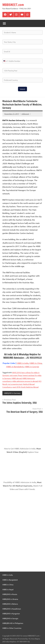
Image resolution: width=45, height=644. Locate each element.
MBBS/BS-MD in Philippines (13, 623)
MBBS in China (36, 363)
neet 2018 (16, 387)
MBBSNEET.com (13, 5)
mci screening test (15, 384)
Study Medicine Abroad (30, 387)
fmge (20, 375)
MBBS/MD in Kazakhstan (12, 609)
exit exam (14, 375)
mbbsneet (25, 114)
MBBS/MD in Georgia (10, 618)
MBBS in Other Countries (12, 628)
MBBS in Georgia (32, 367)
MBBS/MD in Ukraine (10, 599)
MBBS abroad (17, 378)
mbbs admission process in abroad (25, 381)
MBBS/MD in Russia (10, 594)
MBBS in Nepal (8, 589)
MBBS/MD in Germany (12, 393)
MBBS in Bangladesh (15, 367)
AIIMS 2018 (16, 372)
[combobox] (5, 61)
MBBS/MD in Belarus (10, 604)
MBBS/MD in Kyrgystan (11, 613)
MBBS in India (23, 363)
